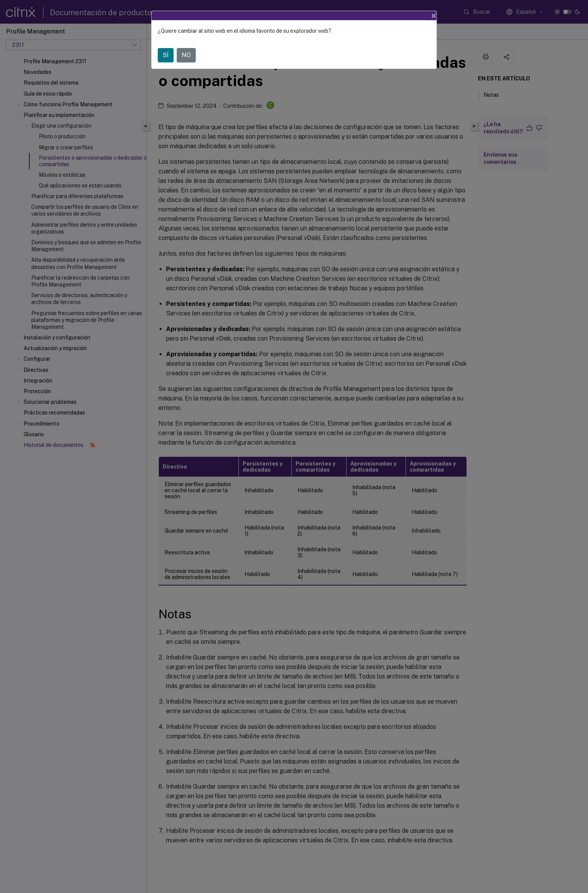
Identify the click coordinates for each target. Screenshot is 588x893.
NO (186, 55)
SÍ (166, 55)
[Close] (434, 16)
